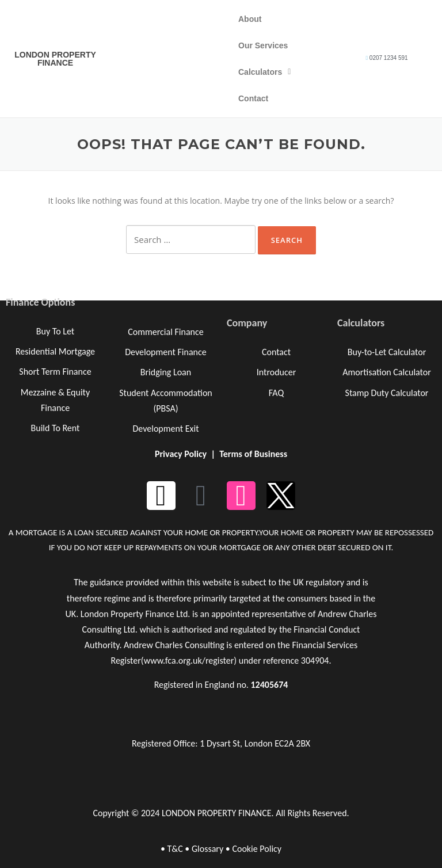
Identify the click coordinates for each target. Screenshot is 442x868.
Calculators (264, 72)
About (250, 19)
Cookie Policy (257, 849)
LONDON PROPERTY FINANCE (55, 59)
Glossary (207, 849)
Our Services (263, 45)
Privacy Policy (181, 454)
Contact (253, 98)
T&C (175, 849)
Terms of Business (253, 454)
